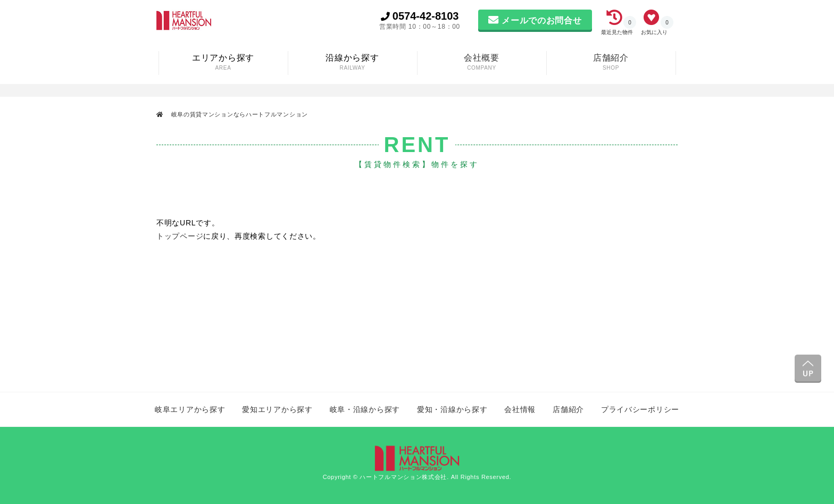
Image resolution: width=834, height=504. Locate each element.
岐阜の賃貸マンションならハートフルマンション (239, 114)
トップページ (180, 236)
